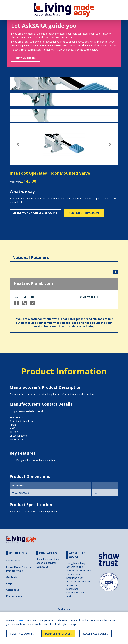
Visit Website (89, 297)
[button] (18, 144)
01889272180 (17, 439)
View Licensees (26, 58)
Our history (13, 577)
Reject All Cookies (22, 634)
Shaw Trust (13, 561)
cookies (19, 620)
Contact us (13, 590)
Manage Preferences (58, 634)
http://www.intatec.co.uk (27, 411)
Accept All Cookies (96, 634)
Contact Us (42, 567)
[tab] (31, 255)
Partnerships (14, 596)
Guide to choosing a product (35, 213)
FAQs (9, 583)
